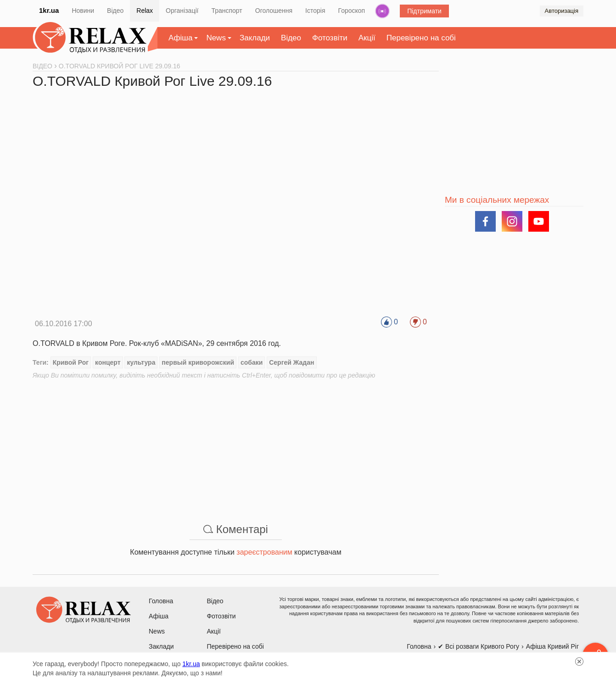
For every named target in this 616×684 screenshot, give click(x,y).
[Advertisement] (236, 444)
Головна (161, 601)
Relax (145, 11)
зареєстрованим (264, 552)
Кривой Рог (71, 362)
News (216, 38)
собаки (252, 362)
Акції (367, 38)
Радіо (382, 11)
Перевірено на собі (421, 38)
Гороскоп (352, 11)
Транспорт (227, 11)
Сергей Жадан (291, 362)
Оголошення (274, 11)
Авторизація (562, 11)
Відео (115, 11)
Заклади (255, 38)
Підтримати (424, 11)
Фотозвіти (330, 38)
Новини (83, 11)
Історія (315, 11)
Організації (182, 11)
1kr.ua (49, 10)
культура (141, 362)
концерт (108, 362)
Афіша (180, 38)
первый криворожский (198, 362)
